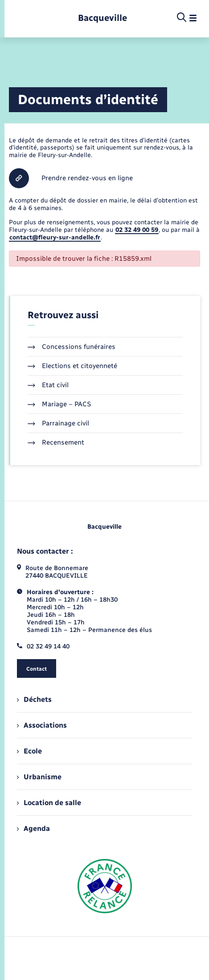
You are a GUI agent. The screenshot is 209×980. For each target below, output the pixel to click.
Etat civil (48, 385)
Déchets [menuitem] (34, 699)
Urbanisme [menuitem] (39, 777)
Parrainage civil (58, 423)
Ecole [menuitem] (29, 751)
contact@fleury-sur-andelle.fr (55, 237)
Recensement (56, 442)
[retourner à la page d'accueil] (102, 18)
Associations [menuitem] (42, 725)
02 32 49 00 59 (137, 230)
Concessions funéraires (72, 347)
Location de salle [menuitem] (49, 803)
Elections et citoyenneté (72, 366)
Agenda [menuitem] (33, 828)
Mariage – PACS (59, 404)
